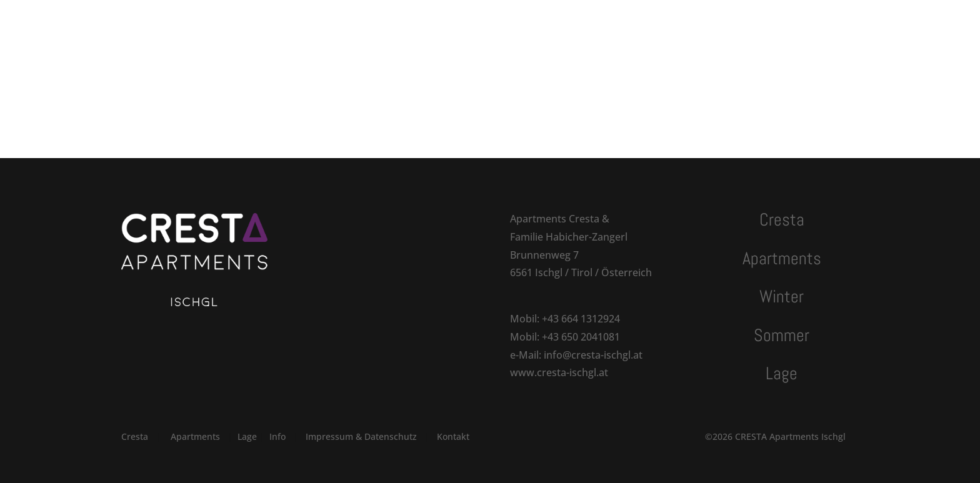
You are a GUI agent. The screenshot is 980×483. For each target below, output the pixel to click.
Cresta (305, 23)
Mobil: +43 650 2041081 (565, 337)
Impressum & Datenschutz (361, 436)
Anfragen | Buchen (746, 23)
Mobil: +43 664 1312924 (565, 319)
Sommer (505, 23)
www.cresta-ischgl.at (559, 372)
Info (277, 436)
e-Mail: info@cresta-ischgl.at (576, 355)
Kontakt (605, 23)
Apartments (371, 23)
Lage (555, 23)
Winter (449, 23)
